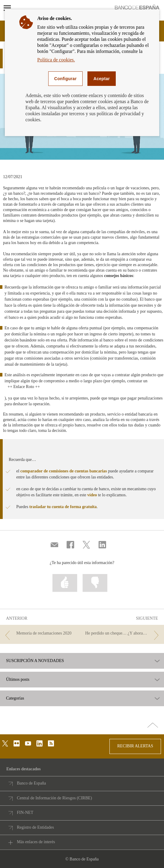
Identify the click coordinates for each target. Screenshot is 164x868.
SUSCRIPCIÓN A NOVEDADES (35, 661)
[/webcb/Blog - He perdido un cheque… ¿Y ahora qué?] (123, 633)
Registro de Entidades (35, 827)
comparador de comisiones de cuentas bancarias (64, 471)
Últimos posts (18, 680)
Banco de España (31, 783)
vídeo (92, 495)
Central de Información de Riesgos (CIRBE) (54, 798)
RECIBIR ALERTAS (135, 746)
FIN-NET (25, 813)
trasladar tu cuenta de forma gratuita (63, 507)
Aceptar (102, 79)
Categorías (15, 698)
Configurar (65, 79)
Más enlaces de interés (36, 842)
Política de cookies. (56, 60)
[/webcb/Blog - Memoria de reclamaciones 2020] (41, 633)
